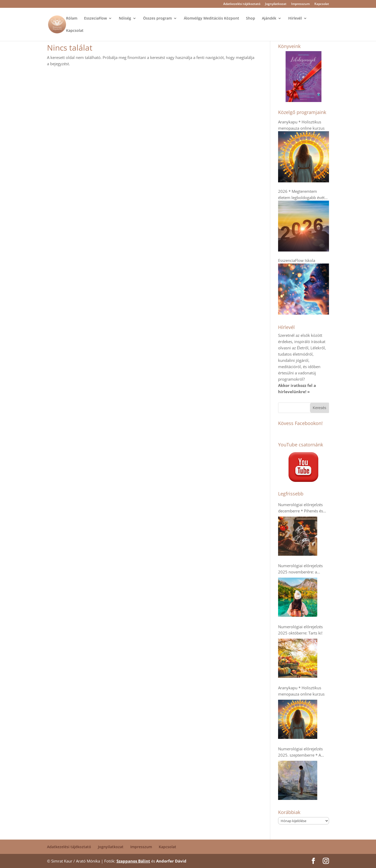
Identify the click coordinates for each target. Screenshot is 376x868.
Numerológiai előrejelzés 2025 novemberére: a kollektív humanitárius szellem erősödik (300, 569)
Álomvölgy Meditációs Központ (211, 19)
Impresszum (300, 4)
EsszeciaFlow (95, 19)
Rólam (72, 19)
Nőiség (125, 19)
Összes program (157, 19)
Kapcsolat (322, 4)
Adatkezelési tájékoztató (242, 4)
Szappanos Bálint (133, 861)
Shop (251, 19)
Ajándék (269, 19)
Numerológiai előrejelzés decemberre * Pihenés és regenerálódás (301, 508)
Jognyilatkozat (276, 4)
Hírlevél (295, 19)
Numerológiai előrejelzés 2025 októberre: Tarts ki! (300, 630)
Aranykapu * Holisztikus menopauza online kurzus (301, 691)
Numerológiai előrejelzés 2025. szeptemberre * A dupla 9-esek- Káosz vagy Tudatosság (301, 752)
